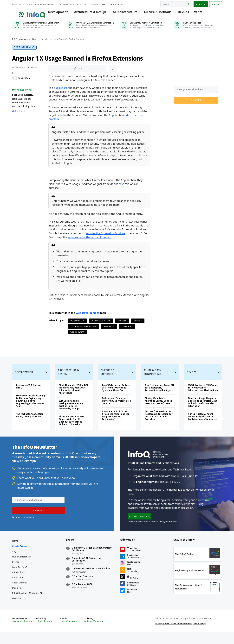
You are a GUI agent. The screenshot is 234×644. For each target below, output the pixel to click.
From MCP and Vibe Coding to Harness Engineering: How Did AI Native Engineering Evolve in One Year (30, 408)
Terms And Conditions (181, 635)
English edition (99, 4)
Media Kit (17, 597)
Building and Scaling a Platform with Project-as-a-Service (117, 408)
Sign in (216, 4)
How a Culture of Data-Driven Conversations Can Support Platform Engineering (116, 422)
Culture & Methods (154, 13)
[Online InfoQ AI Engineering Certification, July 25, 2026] (90, 27)
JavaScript (127, 329)
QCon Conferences (21, 566)
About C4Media (20, 592)
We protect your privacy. (185, 111)
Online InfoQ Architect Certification (91, 578)
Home (15, 550)
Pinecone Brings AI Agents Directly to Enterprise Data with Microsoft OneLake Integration (202, 409)
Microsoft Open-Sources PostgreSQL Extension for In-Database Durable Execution (159, 422)
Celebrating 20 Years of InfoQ (29, 394)
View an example (24, 469)
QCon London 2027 (82, 594)
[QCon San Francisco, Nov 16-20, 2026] (197, 27)
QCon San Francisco (82, 586)
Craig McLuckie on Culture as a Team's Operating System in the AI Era (116, 395)
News (35, 42)
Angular (122, 323)
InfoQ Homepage (20, 42)
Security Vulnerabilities (83, 329)
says (121, 187)
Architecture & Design (86, 13)
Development (54, 13)
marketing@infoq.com (94, 632)
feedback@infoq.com (22, 632)
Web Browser (77, 335)
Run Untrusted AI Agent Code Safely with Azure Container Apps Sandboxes (203, 424)
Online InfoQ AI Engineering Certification (86, 569)
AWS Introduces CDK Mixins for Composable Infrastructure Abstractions (203, 395)
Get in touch (19, 113)
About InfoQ (18, 587)
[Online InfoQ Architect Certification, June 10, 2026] (144, 27)
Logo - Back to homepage (26, 12)
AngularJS (109, 329)
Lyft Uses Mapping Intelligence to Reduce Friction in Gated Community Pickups (71, 412)
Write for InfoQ (20, 576)
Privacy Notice (162, 635)
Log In (16, 561)
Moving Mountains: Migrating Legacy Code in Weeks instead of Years (158, 408)
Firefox (138, 323)
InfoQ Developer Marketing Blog (28, 602)
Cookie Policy (199, 635)
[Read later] (68, 71)
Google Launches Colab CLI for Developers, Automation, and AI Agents (159, 395)
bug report (60, 91)
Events (193, 13)
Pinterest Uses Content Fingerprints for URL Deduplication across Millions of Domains (71, 428)
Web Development (24, 49)
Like (57, 71)
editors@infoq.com (68, 632)
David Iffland (25, 81)
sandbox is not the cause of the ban (89, 240)
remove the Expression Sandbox (106, 236)
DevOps (179, 13)
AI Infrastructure (121, 13)
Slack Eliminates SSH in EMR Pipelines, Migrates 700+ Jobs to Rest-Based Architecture (74, 396)
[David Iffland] (15, 81)
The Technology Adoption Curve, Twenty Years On (30, 422)
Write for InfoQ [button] (117, 4)
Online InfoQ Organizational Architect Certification (92, 559)
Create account (20, 555)
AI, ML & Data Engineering (152, 379)
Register (201, 4)
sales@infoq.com (44, 632)
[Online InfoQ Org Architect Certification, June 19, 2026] (37, 27)
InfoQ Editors (19, 582)
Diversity (16, 608)
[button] (196, 103)
